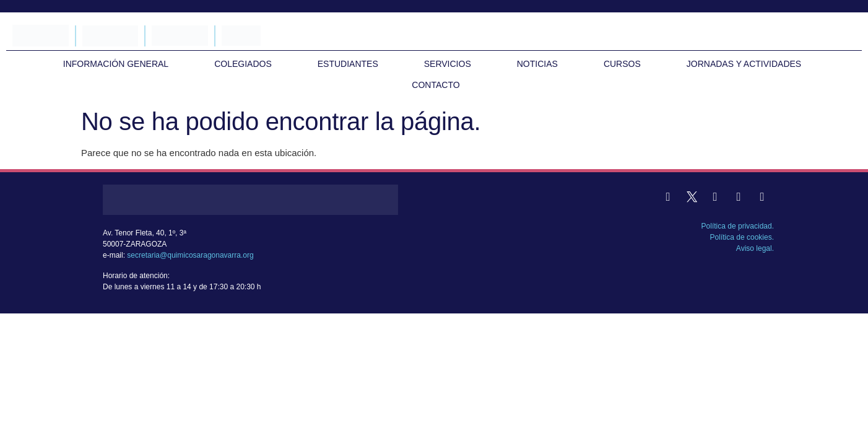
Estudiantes (348, 64)
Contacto (436, 85)
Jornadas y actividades (744, 64)
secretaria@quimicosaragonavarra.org (190, 255)
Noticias (537, 64)
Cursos (622, 64)
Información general (116, 64)
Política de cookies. (742, 237)
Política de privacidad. (738, 226)
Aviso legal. (755, 248)
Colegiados (243, 64)
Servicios (448, 64)
